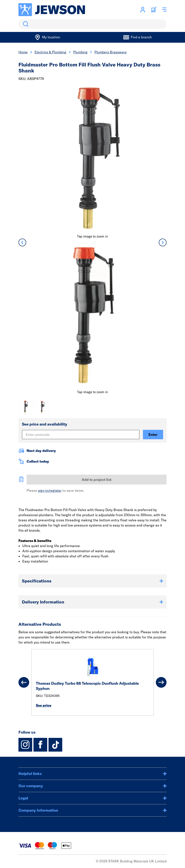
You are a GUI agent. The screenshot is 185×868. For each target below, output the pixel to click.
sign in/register (50, 490)
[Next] (161, 682)
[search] (92, 24)
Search (25, 24)
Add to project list (97, 480)
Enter (153, 435)
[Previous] (24, 682)
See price (44, 705)
